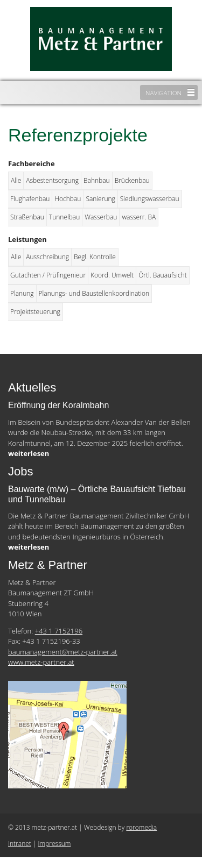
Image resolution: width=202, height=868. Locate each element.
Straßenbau (27, 217)
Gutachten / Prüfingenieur (48, 275)
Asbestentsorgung (52, 180)
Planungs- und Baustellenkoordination (94, 293)
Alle (16, 180)
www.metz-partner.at (41, 662)
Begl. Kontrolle (95, 257)
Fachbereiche (32, 163)
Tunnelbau (64, 217)
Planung (22, 293)
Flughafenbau (30, 199)
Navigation (163, 93)
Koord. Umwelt (112, 275)
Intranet (20, 844)
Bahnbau (97, 180)
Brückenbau (132, 180)
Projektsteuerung (35, 312)
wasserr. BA (139, 217)
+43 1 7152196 (59, 631)
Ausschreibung (47, 257)
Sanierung (100, 199)
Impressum (55, 844)
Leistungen (27, 239)
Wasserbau (101, 217)
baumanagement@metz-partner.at (63, 652)
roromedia (141, 827)
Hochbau (68, 199)
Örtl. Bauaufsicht (163, 275)
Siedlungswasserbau (150, 199)
